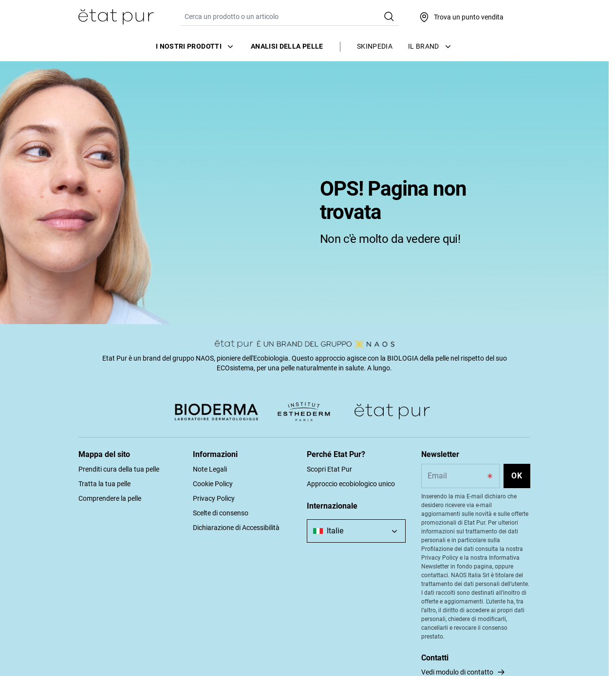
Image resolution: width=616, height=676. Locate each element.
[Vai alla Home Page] (116, 17)
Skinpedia (375, 46)
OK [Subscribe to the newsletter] (517, 476)
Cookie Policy (213, 484)
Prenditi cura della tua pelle (119, 469)
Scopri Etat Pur (329, 469)
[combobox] (356, 531)
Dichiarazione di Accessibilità (236, 528)
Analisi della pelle (287, 46)
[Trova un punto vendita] (461, 17)
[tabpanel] (304, 192)
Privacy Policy (214, 498)
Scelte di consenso (221, 513)
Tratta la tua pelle (104, 484)
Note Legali (210, 469)
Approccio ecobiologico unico (351, 484)
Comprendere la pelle (110, 498)
